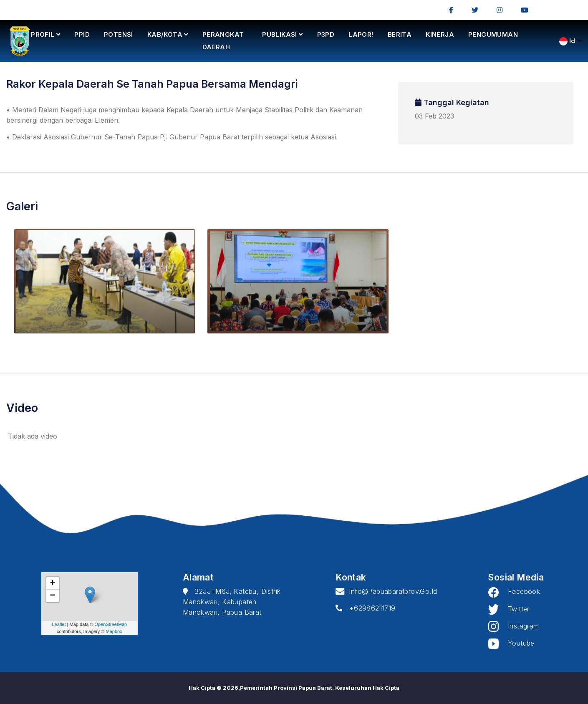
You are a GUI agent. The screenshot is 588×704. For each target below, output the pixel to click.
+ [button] (53, 583)
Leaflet (59, 624)
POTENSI (119, 34)
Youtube (511, 643)
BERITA (400, 34)
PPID (82, 34)
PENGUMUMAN (493, 34)
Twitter (509, 609)
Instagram (514, 626)
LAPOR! (361, 34)
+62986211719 (365, 608)
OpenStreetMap (111, 624)
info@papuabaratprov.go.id (386, 591)
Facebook (514, 591)
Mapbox (114, 631)
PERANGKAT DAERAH (223, 41)
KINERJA (440, 34)
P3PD (326, 34)
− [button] (53, 596)
